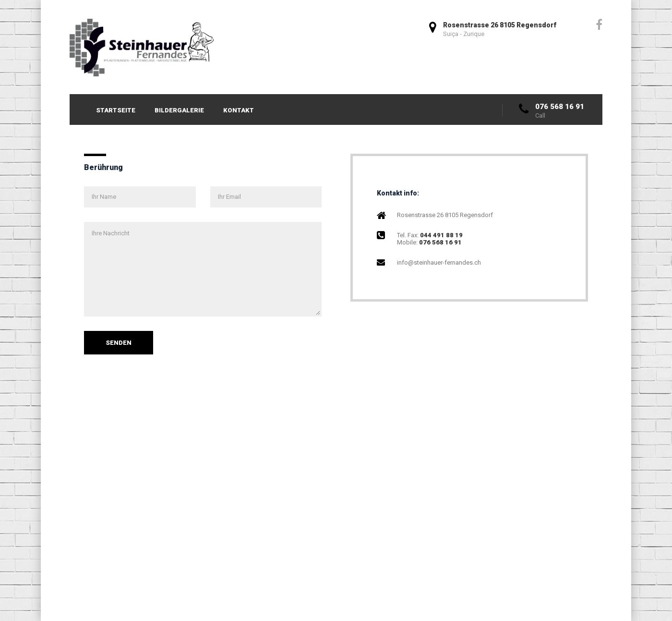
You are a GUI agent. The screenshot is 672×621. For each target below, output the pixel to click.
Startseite (116, 110)
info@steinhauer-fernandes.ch (439, 262)
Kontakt (239, 110)
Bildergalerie (179, 110)
